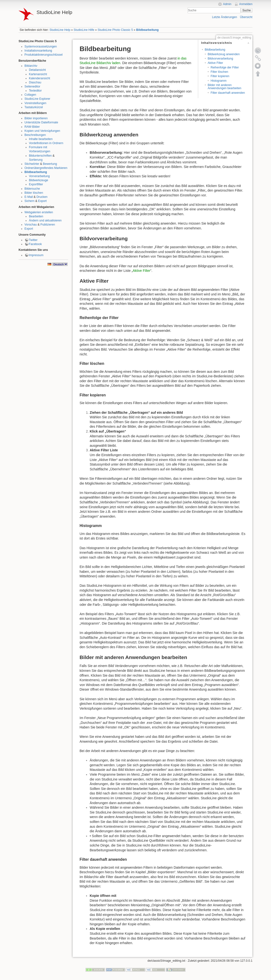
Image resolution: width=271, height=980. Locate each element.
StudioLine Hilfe (84, 30)
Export (42, 201)
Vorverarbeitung (39, 176)
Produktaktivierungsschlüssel (44, 55)
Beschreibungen (35, 135)
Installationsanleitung (38, 51)
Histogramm (218, 81)
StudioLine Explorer (37, 99)
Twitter (33, 240)
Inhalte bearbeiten (41, 139)
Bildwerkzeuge (39, 180)
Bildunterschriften (40, 156)
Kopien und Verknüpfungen (42, 131)
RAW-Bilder (32, 127)
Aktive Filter (215, 63)
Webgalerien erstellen (39, 212)
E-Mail (29, 197)
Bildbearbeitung (147, 30)
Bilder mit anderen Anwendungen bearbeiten (224, 87)
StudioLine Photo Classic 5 (115, 30)
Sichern (30, 201)
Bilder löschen (34, 193)
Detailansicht (37, 70)
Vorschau (31, 225)
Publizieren (48, 225)
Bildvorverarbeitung (220, 59)
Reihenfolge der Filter (225, 67)
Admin (227, 4)
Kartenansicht (38, 74)
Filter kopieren (220, 76)
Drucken (42, 197)
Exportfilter (36, 184)
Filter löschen (219, 72)
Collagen (30, 95)
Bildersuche (32, 189)
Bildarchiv (31, 66)
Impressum (36, 255)
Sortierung (36, 160)
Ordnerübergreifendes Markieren (46, 168)
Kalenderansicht (40, 78)
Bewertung (50, 164)
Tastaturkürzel (34, 107)
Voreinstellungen (36, 103)
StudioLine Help (60, 30)
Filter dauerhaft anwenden (228, 93)
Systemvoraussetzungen (41, 47)
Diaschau (35, 82)
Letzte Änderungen (224, 17)
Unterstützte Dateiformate (41, 122)
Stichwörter (32, 164)
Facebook (35, 244)
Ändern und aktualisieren (45, 220)
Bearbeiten (36, 216)
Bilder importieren (36, 118)
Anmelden (246, 4)
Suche (247, 10)
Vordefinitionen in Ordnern (46, 143)
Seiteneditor (32, 87)
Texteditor (35, 91)
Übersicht (246, 17)
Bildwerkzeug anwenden (224, 54)
